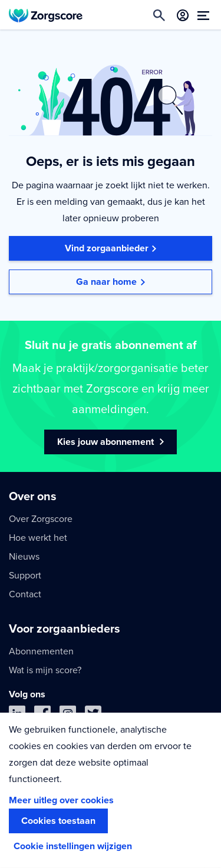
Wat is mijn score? (45, 670)
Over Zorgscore (41, 519)
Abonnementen (41, 651)
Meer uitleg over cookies (61, 800)
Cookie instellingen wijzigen (73, 846)
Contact (25, 594)
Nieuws (24, 557)
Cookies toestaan (58, 821)
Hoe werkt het (38, 538)
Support (25, 576)
